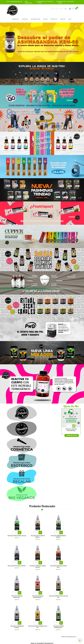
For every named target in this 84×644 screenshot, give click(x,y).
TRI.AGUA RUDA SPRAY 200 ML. (17, 536)
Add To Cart (74, 426)
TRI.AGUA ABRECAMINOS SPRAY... (58, 536)
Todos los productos (69, 637)
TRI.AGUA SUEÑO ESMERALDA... (58, 627)
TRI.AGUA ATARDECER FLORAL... (17, 627)
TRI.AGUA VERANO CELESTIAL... (17, 597)
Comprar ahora (72, 435)
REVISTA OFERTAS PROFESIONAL (71, 430)
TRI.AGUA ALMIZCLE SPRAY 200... (58, 567)
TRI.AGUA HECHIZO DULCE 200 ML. (58, 597)
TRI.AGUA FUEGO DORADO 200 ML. (38, 627)
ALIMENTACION (35, 19)
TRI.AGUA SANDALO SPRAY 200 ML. (38, 567)
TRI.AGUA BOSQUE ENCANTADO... (38, 597)
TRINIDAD (25, 19)
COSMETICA (54, 19)
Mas (70, 19)
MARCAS (63, 19)
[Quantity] (69, 426)
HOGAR (45, 19)
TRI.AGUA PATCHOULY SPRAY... (17, 566)
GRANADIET (15, 19)
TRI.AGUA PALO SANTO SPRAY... (38, 536)
